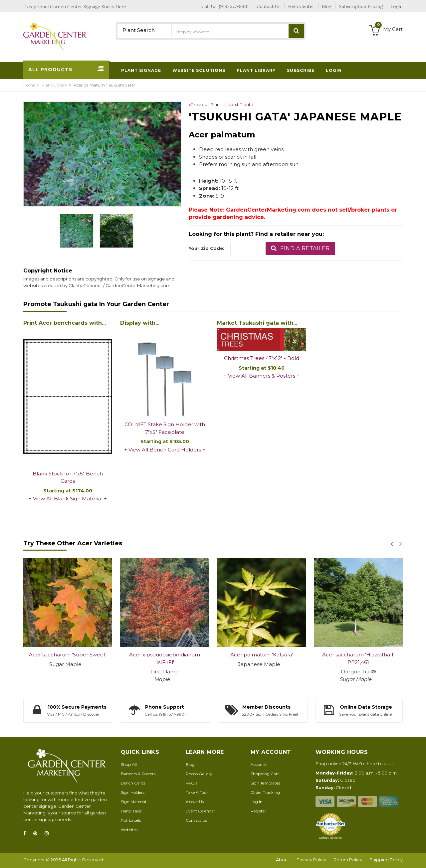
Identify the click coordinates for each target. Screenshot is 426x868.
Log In (257, 802)
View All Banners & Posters (262, 376)
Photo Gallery (199, 774)
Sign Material (133, 802)
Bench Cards (133, 783)
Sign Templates (265, 783)
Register (258, 811)
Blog (190, 764)
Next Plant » (241, 104)
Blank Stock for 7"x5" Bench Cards (68, 477)
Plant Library (54, 85)
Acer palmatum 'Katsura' (262, 655)
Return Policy (348, 860)
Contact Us (196, 820)
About (283, 860)
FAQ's (192, 783)
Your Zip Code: (207, 248)
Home (29, 85)
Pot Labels (131, 820)
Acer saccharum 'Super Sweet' (68, 655)
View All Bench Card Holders (165, 450)
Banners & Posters (138, 774)
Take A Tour (197, 792)
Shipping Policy (386, 860)
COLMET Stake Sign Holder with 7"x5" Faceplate (165, 428)
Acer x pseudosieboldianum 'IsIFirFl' (165, 658)
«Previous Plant (205, 104)
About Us (195, 802)
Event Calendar (201, 811)
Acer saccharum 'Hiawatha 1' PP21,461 (358, 658)
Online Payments (330, 838)
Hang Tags (131, 811)
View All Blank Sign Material (68, 499)
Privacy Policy (311, 860)
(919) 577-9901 (234, 6)
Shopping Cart (265, 774)
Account (259, 764)
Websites (129, 830)
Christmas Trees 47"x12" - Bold (262, 358)
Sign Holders (133, 792)
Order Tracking (265, 792)
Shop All (129, 764)
